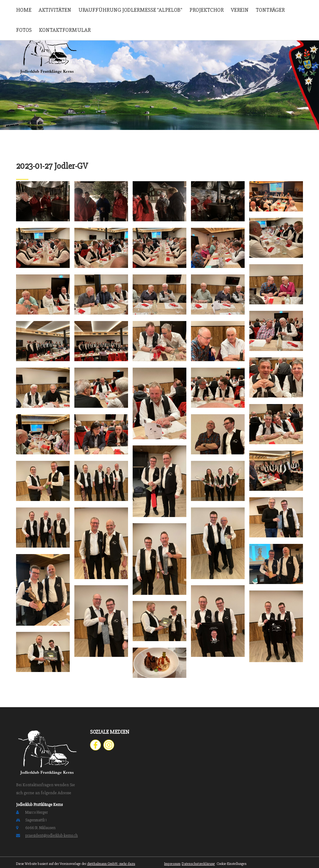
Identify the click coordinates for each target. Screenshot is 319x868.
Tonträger (270, 10)
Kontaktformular (65, 30)
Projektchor (207, 10)
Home (24, 10)
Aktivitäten (55, 10)
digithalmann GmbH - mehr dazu (111, 864)
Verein (240, 10)
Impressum (172, 864)
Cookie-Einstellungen (231, 864)
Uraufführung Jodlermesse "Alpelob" (130, 10)
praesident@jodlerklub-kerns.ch (52, 836)
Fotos (24, 30)
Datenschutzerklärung (198, 864)
